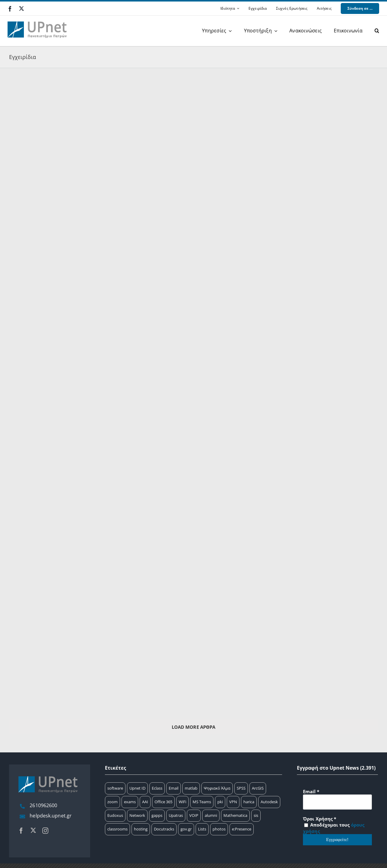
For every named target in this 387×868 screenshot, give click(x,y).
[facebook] (10, 9)
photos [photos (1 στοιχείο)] (219, 829)
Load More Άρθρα (194, 727)
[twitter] (21, 8)
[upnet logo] (38, 18)
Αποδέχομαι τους (334, 828)
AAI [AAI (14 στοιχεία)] (145, 802)
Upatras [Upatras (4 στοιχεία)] (176, 815)
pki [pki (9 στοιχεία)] (220, 802)
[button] (377, 31)
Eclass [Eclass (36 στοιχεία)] (157, 788)
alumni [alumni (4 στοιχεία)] (211, 815)
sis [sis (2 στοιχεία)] (256, 815)
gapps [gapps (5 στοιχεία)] (157, 815)
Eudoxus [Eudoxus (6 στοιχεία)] (115, 815)
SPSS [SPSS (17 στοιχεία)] (241, 788)
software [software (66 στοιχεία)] (115, 788)
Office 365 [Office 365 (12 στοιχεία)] (163, 802)
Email (311, 791)
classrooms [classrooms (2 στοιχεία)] (117, 829)
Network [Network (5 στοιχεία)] (137, 815)
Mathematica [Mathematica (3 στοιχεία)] (235, 815)
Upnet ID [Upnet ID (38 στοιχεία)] (137, 788)
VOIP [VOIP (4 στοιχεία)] (194, 815)
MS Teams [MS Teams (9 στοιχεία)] (202, 802)
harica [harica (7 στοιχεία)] (249, 802)
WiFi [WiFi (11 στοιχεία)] (182, 802)
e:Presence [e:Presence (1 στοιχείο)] (242, 829)
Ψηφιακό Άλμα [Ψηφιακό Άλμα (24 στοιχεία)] (217, 788)
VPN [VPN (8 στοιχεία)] (233, 802)
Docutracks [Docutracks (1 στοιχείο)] (164, 829)
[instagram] (45, 831)
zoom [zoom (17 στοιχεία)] (112, 802)
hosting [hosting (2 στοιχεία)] (141, 829)
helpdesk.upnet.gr (51, 816)
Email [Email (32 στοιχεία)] (174, 788)
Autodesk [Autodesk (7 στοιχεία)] (269, 802)
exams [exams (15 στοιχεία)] (130, 802)
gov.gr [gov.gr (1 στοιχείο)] (186, 829)
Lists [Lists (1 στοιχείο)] (202, 829)
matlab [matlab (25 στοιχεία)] (191, 788)
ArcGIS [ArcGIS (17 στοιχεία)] (258, 788)
